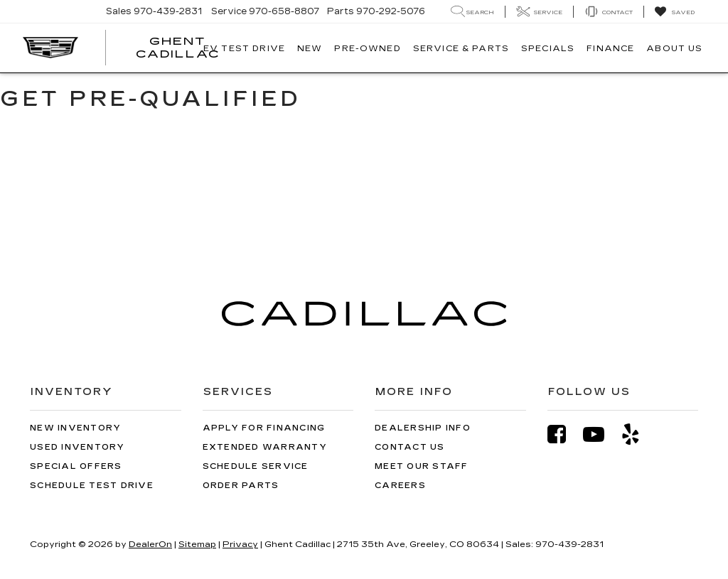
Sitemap (197, 544)
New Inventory (75, 428)
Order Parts (241, 486)
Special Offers (76, 466)
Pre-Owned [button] (367, 48)
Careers (400, 486)
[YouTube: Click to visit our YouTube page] (601, 434)
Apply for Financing (264, 428)
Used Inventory (77, 447)
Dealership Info (423, 428)
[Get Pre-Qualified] (364, 171)
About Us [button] (674, 48)
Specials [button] (548, 48)
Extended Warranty (265, 447)
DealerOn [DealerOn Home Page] (150, 544)
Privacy (240, 544)
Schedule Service (256, 466)
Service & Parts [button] (461, 48)
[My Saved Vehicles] (674, 12)
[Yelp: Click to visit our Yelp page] (638, 434)
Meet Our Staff (422, 466)
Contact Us (410, 447)
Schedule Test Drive (92, 486)
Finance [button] (610, 48)
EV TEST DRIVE (244, 48)
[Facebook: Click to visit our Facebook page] (564, 434)
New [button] (310, 48)
